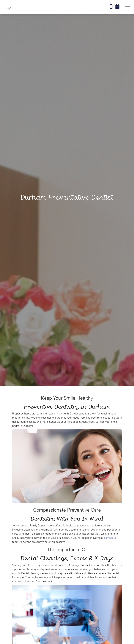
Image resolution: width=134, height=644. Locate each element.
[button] (127, 7)
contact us (110, 538)
